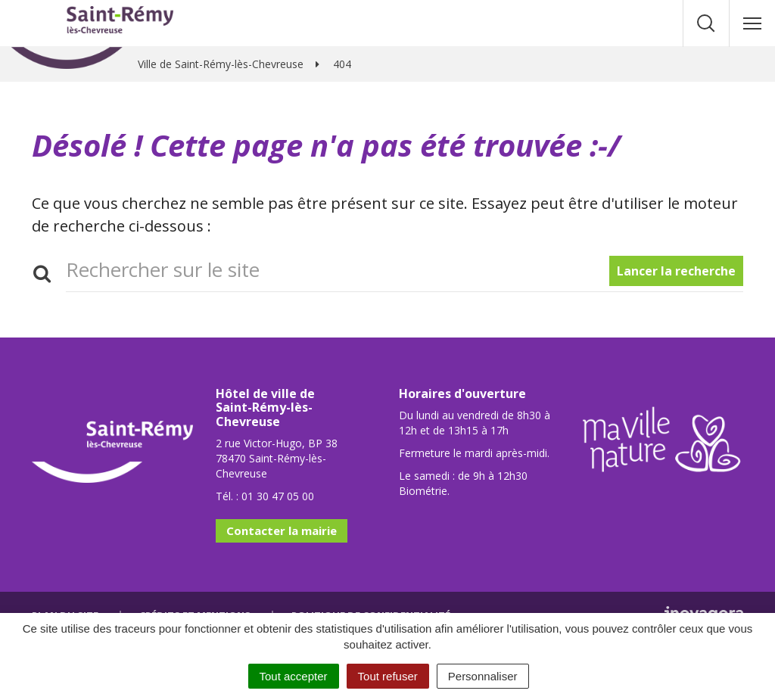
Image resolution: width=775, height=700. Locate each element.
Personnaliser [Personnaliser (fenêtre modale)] (483, 676)
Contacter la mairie (282, 530)
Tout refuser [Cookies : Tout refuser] (388, 676)
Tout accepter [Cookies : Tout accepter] (294, 676)
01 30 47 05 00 (278, 496)
